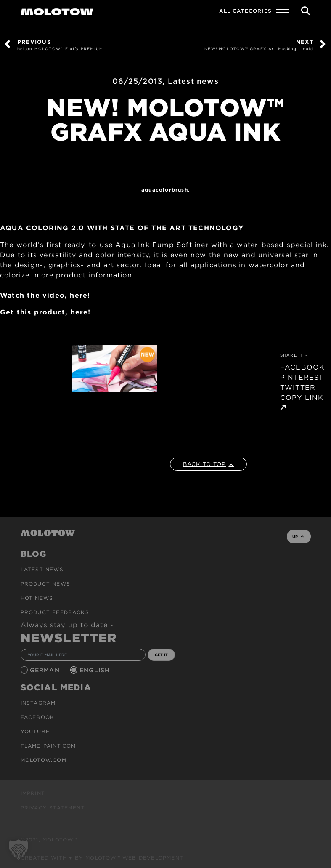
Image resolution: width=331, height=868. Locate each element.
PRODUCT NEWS (45, 584)
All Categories (245, 11)
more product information (83, 275)
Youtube (35, 731)
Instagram (38, 703)
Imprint (33, 793)
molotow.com (44, 760)
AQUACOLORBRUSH (165, 190)
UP (298, 537)
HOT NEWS (37, 598)
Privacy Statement (53, 808)
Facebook (38, 717)
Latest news (193, 81)
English (96, 670)
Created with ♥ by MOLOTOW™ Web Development (102, 858)
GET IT (161, 655)
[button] (19, 849)
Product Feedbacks (55, 612)
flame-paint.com (48, 746)
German (46, 670)
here (79, 295)
